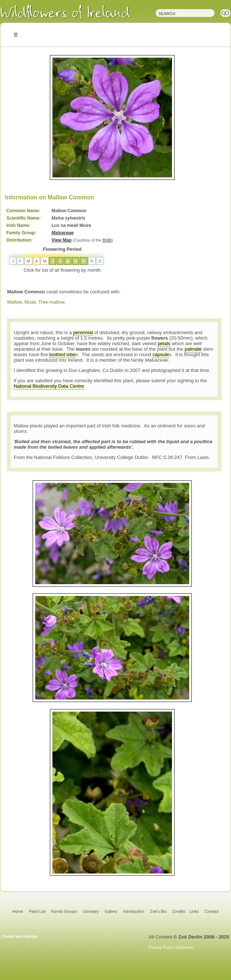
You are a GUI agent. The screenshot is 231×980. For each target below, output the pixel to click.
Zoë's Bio (158, 911)
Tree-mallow (51, 302)
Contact (212, 911)
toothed (57, 355)
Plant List (38, 911)
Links (194, 911)
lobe (71, 355)
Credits (179, 911)
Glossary (91, 911)
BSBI (107, 240)
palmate (193, 349)
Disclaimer (185, 947)
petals (164, 343)
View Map (62, 240)
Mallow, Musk (21, 302)
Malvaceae (63, 233)
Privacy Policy (161, 947)
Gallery (111, 911)
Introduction (134, 911)
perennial (83, 332)
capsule (161, 355)
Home (18, 911)
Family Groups (64, 911)
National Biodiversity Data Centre (49, 386)
